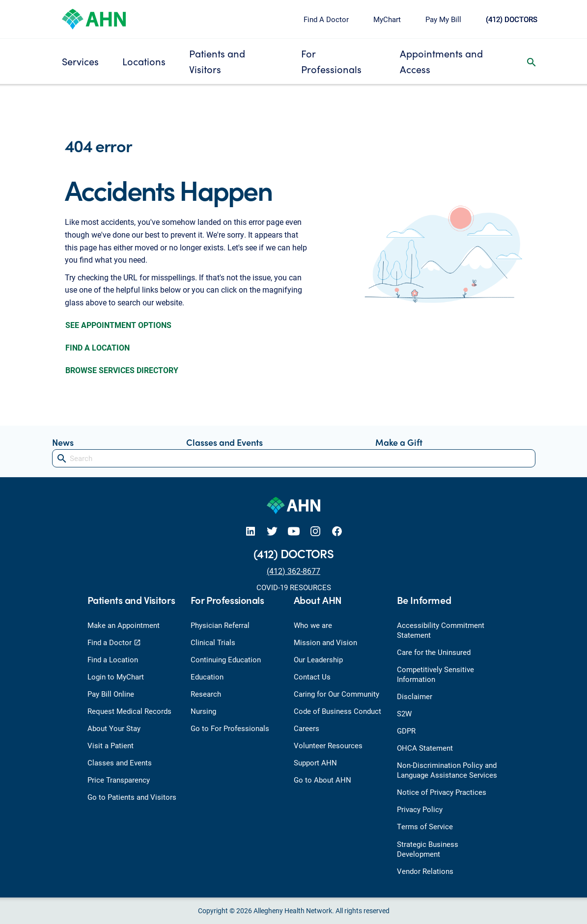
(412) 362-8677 (293, 571)
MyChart (387, 19)
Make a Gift (399, 442)
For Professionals (331, 61)
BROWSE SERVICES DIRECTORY (122, 370)
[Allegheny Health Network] (94, 18)
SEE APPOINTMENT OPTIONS (118, 325)
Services (80, 61)
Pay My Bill (443, 19)
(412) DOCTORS (512, 19)
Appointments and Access (441, 61)
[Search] (294, 458)
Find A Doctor (326, 19)
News (63, 442)
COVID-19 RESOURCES (294, 587)
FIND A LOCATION (98, 347)
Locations (144, 61)
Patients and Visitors (217, 61)
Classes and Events (224, 442)
